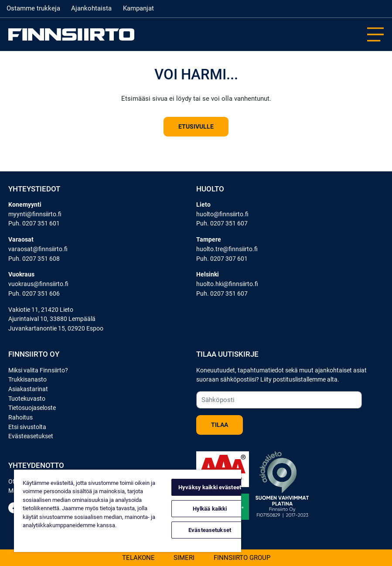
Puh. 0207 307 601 (222, 259)
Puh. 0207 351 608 (34, 259)
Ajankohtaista (91, 8)
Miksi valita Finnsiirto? (38, 370)
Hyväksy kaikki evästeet (210, 487)
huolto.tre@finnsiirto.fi (227, 249)
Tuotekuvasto (27, 399)
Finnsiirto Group (242, 557)
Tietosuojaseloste (32, 408)
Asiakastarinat (28, 389)
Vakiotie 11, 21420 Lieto (41, 310)
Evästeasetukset (31, 436)
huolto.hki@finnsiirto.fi (227, 284)
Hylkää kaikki (210, 509)
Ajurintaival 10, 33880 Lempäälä (52, 319)
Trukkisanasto (27, 380)
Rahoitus (20, 418)
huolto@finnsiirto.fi (222, 214)
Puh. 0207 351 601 (34, 223)
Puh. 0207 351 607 (222, 223)
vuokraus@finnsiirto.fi (38, 284)
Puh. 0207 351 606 (34, 294)
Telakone (138, 557)
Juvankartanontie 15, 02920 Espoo (56, 329)
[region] (128, 511)
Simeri (184, 557)
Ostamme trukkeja (33, 8)
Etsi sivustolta (27, 427)
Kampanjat (138, 8)
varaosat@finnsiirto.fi (38, 249)
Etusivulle (196, 127)
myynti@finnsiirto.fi (35, 214)
